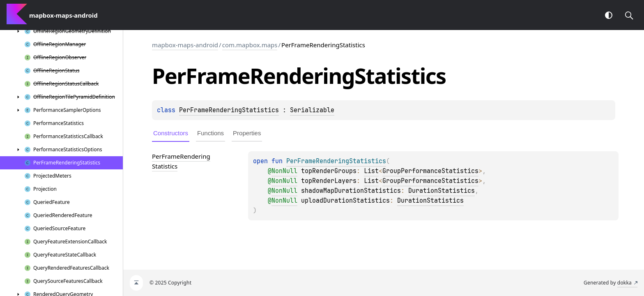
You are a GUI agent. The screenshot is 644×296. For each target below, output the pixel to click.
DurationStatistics (442, 191)
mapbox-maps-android (185, 45)
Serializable (312, 110)
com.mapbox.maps (250, 45)
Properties (247, 133)
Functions (210, 133)
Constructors (171, 133)
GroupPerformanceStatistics (430, 171)
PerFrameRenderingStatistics (229, 110)
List (371, 171)
